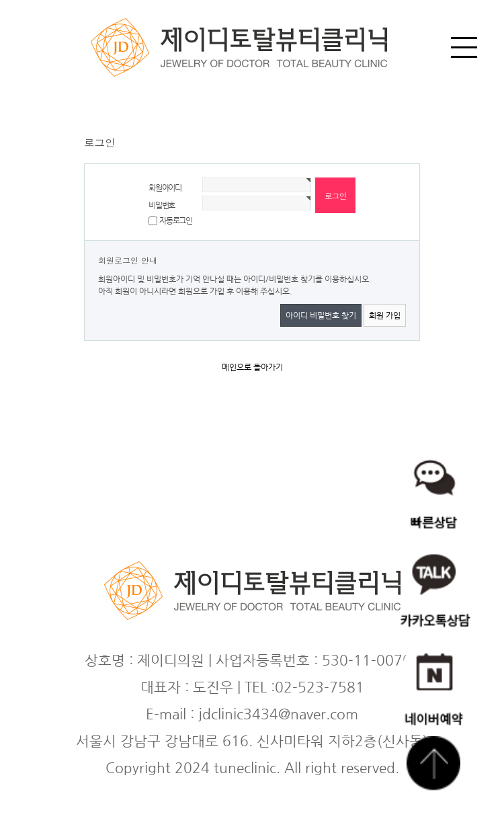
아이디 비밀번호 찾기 (321, 315)
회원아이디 (165, 188)
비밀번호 (162, 205)
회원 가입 (385, 315)
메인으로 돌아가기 (252, 367)
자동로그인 (176, 221)
